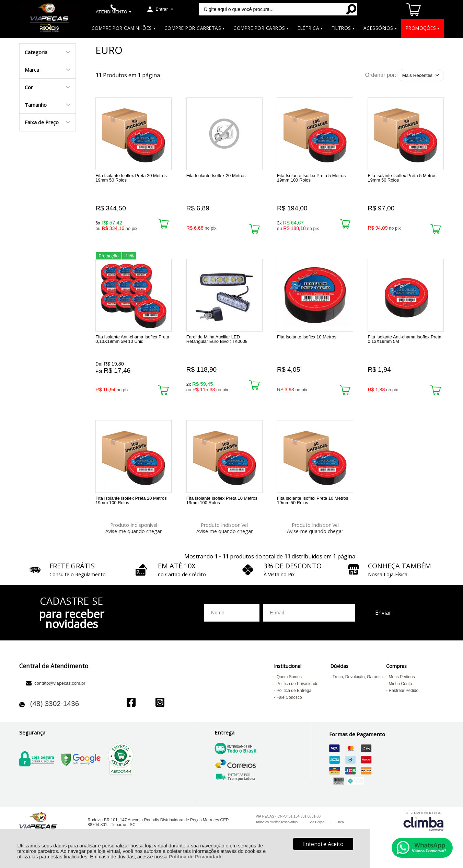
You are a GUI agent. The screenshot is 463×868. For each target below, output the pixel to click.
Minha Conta (400, 690)
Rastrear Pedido (403, 697)
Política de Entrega (294, 697)
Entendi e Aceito (323, 844)
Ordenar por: (381, 75)
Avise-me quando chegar (134, 535)
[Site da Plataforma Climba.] (424, 827)
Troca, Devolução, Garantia (358, 683)
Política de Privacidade (196, 857)
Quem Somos (289, 683)
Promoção (108, 258)
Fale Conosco (289, 704)
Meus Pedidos (402, 683)
